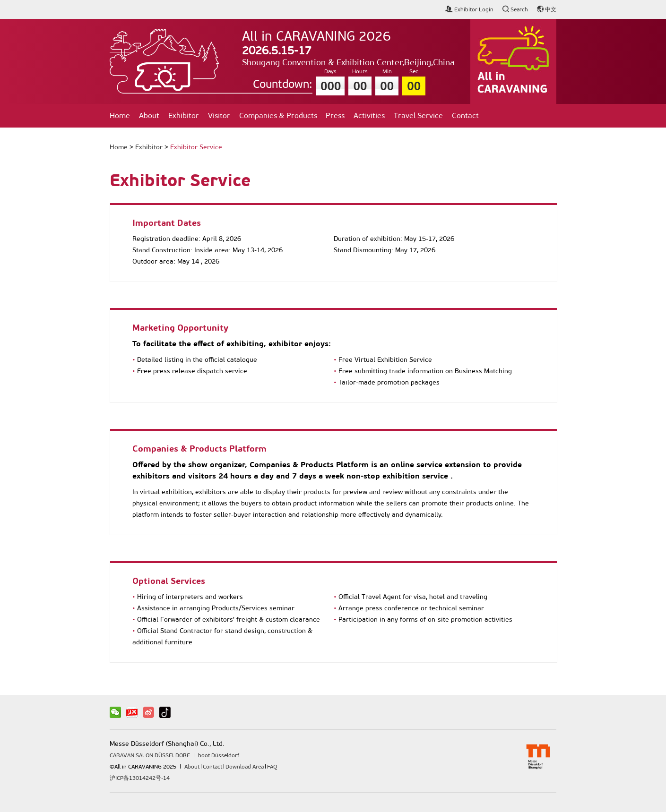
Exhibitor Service (196, 147)
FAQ (272, 767)
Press (335, 115)
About (149, 115)
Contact (465, 115)
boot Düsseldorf (219, 755)
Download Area (245, 767)
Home (120, 115)
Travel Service (418, 115)
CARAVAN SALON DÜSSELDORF (150, 755)
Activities (369, 115)
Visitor (219, 115)
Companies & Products (278, 115)
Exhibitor (184, 115)
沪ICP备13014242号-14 (140, 778)
